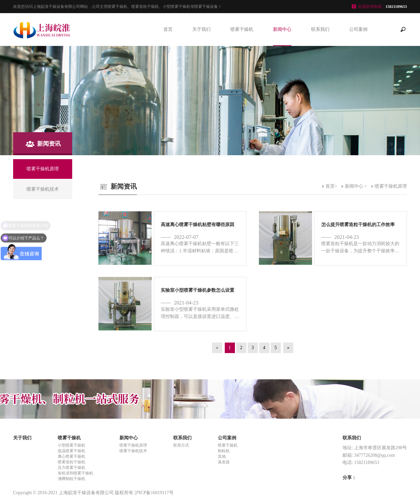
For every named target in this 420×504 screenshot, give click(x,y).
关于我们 (201, 29)
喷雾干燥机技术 (133, 451)
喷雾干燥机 (242, 29)
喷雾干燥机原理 (391, 186)
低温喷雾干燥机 (72, 451)
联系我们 (320, 29)
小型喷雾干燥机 (72, 445)
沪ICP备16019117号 (154, 493)
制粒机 (224, 451)
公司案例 (358, 29)
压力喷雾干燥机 (72, 468)
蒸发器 (224, 462)
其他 (222, 456)
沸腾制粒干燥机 (72, 479)
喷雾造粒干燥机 (72, 462)
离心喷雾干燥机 (72, 456)
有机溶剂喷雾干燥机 (75, 473)
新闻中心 (282, 29)
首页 (168, 29)
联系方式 (181, 445)
